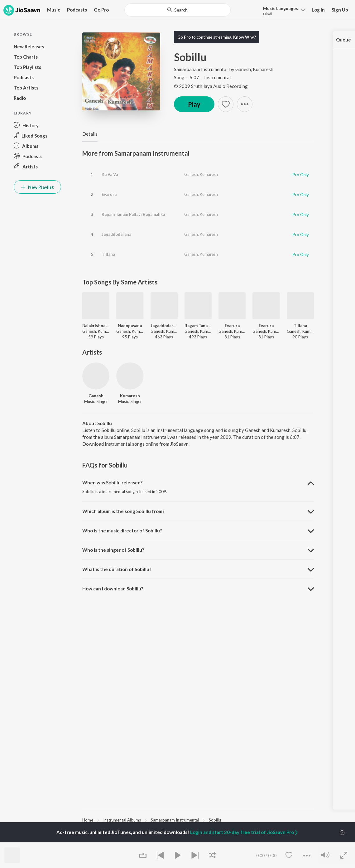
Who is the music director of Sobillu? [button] (122, 531)
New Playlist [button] (37, 187)
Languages (281, 8)
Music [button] (54, 10)
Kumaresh (263, 69)
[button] (282, 10)
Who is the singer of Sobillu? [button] (113, 550)
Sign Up (340, 10)
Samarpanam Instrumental (201, 69)
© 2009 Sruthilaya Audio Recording (211, 86)
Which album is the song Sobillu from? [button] (123, 511)
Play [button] (194, 104)
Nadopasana (130, 326)
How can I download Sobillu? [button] (113, 589)
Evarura (109, 194)
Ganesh (243, 69)
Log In (318, 10)
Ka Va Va (110, 174)
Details (90, 134)
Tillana (108, 254)
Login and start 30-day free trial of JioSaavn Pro (244, 832)
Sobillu (215, 820)
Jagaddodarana (116, 234)
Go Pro (101, 10)
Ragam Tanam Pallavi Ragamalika (133, 214)
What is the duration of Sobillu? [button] (117, 569)
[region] (198, 820)
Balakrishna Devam (96, 326)
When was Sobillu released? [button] (112, 482)
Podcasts (77, 10)
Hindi (268, 14)
